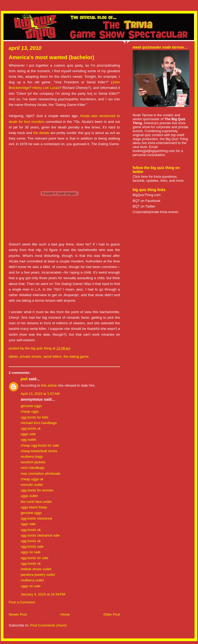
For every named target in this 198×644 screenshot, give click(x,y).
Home (65, 614)
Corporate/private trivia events (156, 212)
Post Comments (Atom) (48, 625)
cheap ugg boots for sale (40, 445)
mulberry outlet (32, 580)
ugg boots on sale (35, 558)
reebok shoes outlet (36, 569)
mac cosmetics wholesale (40, 474)
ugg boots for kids (35, 417)
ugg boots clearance (36, 518)
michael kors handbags (39, 423)
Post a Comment (22, 602)
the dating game (76, 356)
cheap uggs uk (32, 479)
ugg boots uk (31, 428)
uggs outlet (29, 496)
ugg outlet (28, 440)
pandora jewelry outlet (38, 575)
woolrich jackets (33, 462)
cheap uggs (30, 411)
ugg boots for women (37, 490)
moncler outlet (32, 485)
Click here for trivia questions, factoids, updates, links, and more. (159, 179)
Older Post (112, 614)
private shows (31, 356)
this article (49, 385)
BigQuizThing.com (147, 195)
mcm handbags (33, 468)
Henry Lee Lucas (46, 88)
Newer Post (18, 614)
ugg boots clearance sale (40, 535)
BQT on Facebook (147, 201)
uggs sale (28, 434)
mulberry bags (32, 457)
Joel (24, 379)
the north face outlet (36, 502)
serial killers (52, 356)
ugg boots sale (32, 546)
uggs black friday (34, 507)
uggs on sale (31, 552)
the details (41, 133)
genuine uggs (31, 406)
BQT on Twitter (144, 206)
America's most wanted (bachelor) (51, 57)
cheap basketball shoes (39, 451)
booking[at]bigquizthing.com (154, 151)
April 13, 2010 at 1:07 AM (40, 394)
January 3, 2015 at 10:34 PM (43, 594)
